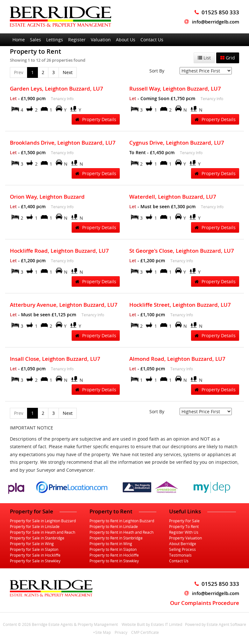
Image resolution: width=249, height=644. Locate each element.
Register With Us (184, 532)
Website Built (133, 624)
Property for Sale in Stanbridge (37, 538)
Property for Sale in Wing (32, 544)
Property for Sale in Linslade (35, 526)
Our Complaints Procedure (205, 603)
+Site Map (102, 632)
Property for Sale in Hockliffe (35, 555)
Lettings (55, 40)
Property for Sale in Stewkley (35, 561)
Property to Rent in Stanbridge (116, 538)
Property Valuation (185, 538)
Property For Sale (184, 521)
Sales (36, 40)
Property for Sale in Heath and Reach (43, 532)
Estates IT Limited (167, 624)
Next (68, 72)
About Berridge (183, 544)
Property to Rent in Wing (111, 544)
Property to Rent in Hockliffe (114, 555)
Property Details (96, 119)
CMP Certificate (145, 632)
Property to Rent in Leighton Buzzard (122, 521)
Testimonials (180, 555)
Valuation (101, 40)
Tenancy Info (62, 99)
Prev (19, 72)
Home (19, 40)
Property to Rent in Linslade (114, 526)
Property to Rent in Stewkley (114, 561)
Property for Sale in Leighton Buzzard (43, 521)
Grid (228, 58)
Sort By (157, 71)
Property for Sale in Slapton (34, 549)
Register (77, 40)
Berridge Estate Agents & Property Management (75, 624)
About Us (126, 40)
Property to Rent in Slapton (113, 549)
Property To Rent (184, 526)
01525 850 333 (217, 584)
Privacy (121, 632)
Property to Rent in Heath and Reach (121, 532)
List (204, 58)
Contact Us (152, 40)
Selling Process (182, 549)
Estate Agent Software (226, 624)
